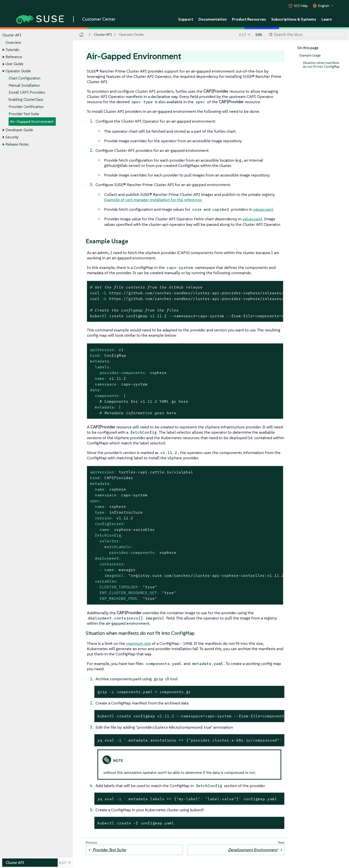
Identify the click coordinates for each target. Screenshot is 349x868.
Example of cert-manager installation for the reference (153, 200)
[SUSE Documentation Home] (82, 35)
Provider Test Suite (24, 114)
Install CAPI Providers (27, 93)
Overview (13, 43)
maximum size (138, 643)
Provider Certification (26, 107)
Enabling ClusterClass (26, 99)
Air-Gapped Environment (32, 122)
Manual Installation (24, 85)
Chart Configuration (25, 78)
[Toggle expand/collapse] (3, 50)
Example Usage (310, 55)
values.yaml (263, 209)
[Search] (309, 35)
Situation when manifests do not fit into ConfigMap (321, 65)
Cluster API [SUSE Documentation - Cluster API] (103, 35)
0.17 (242, 35)
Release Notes (17, 144)
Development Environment (253, 850)
